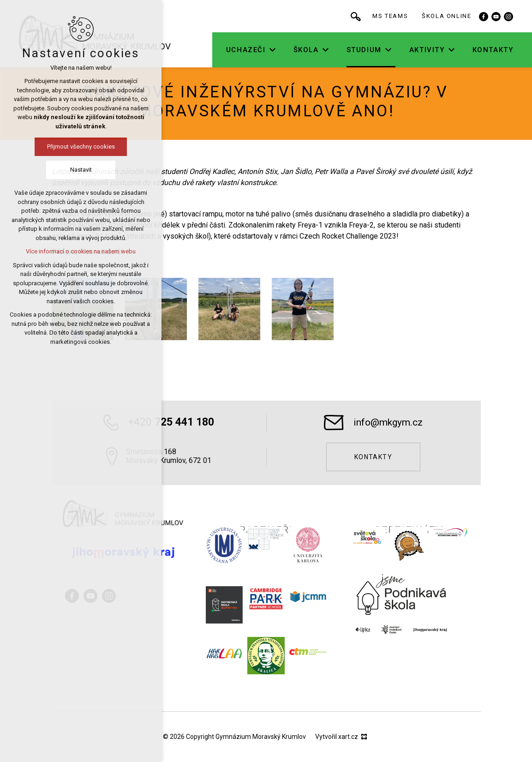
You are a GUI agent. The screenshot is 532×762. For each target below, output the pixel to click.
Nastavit (81, 170)
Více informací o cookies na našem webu (81, 251)
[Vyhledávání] (357, 16)
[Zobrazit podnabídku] (274, 50)
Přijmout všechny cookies (81, 147)
